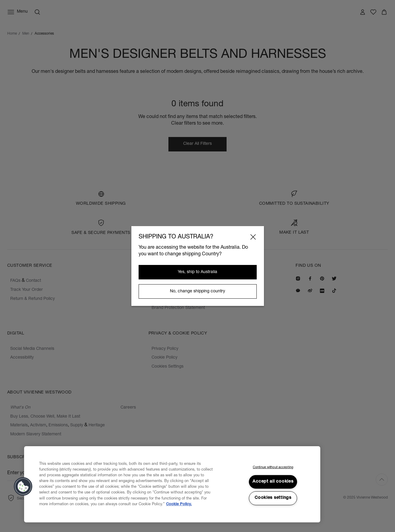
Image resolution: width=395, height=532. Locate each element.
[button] (23, 487)
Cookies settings (273, 498)
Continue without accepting (273, 467)
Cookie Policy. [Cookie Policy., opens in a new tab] (179, 504)
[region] (172, 484)
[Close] (253, 237)
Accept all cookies (273, 482)
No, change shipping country (197, 291)
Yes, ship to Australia (197, 272)
